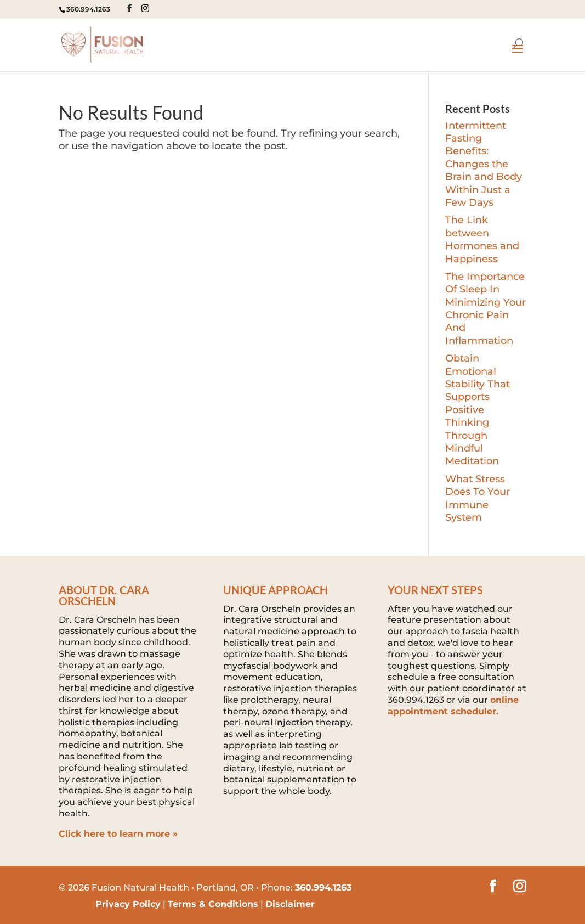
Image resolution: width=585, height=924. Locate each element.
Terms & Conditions (213, 904)
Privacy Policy (128, 904)
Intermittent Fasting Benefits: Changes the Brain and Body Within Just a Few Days (484, 164)
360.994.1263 (88, 9)
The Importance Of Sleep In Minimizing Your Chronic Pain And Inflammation (485, 309)
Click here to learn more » (118, 834)
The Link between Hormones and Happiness (482, 239)
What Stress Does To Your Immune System (478, 498)
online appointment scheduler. (453, 706)
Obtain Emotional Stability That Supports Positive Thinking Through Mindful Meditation (478, 410)
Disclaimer (290, 904)
